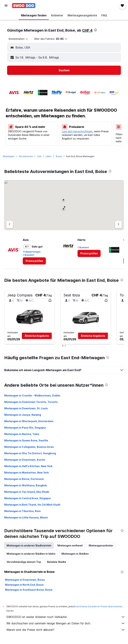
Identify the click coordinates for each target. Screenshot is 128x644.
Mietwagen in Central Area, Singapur (28, 498)
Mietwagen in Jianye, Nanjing (23, 415)
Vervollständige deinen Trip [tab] (24, 562)
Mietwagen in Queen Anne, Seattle (26, 440)
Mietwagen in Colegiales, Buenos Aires (29, 447)
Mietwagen (9, 156)
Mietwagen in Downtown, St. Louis (26, 408)
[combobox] (18, 39)
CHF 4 (87, 30)
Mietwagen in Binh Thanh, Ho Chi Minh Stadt (32, 505)
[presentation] (95, 30)
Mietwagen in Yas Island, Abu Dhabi (27, 492)
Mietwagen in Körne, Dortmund (24, 479)
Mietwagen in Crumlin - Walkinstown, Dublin (32, 395)
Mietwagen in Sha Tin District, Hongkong (30, 453)
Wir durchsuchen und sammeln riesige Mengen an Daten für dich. (66, 623)
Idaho (49, 156)
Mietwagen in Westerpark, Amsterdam (29, 421)
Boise (59, 156)
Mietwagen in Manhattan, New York (26, 473)
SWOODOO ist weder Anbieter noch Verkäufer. (66, 617)
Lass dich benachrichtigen (77, 131)
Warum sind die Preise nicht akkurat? (66, 630)
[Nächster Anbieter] (118, 225)
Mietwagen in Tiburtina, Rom (22, 511)
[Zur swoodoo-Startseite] (24, 6)
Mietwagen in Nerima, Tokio (22, 434)
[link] (34, 261)
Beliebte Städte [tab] (57, 562)
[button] (6, 6)
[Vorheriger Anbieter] (10, 225)
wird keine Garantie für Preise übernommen (99, 606)
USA (39, 156)
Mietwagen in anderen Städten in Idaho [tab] (31, 554)
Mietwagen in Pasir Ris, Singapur (25, 428)
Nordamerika (26, 156)
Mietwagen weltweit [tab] (70, 545)
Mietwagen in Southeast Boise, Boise (29, 590)
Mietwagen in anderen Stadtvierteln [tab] (29, 545)
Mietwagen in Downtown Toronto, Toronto (31, 402)
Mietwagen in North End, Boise (24, 585)
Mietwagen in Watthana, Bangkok (26, 485)
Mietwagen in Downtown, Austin (25, 460)
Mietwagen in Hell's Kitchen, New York (28, 466)
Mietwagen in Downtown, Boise (25, 580)
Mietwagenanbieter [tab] (101, 545)
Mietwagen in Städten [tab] (75, 554)
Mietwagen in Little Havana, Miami (26, 517)
